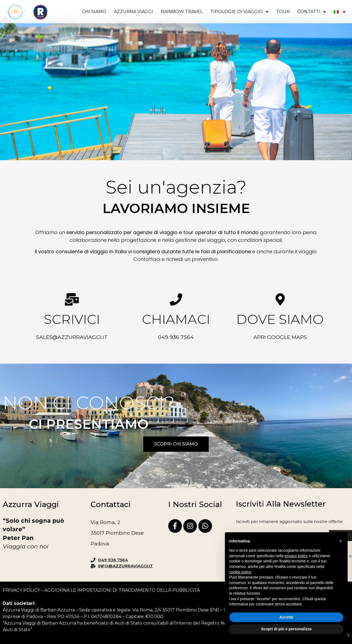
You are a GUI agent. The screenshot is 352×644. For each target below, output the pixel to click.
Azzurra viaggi (134, 12)
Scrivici (72, 319)
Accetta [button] (286, 617)
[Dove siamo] (280, 299)
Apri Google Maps (280, 337)
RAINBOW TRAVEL (182, 12)
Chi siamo (94, 12)
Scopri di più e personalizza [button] (286, 629)
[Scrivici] (72, 299)
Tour (283, 12)
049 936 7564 (176, 337)
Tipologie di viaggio (239, 12)
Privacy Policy (21, 590)
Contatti (312, 12)
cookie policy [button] (240, 572)
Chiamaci (176, 319)
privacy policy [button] (296, 556)
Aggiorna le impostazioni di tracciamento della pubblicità (122, 590)
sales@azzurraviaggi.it (72, 337)
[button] (340, 541)
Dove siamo (280, 319)
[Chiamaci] (176, 299)
